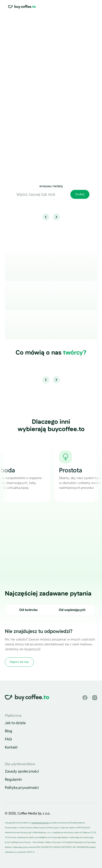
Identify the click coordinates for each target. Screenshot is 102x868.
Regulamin (13, 779)
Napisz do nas (19, 662)
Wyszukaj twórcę (51, 187)
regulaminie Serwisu (40, 823)
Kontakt (11, 747)
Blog (9, 731)
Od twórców (28, 610)
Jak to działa (15, 723)
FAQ (8, 739)
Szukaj (80, 194)
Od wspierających (72, 610)
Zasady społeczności (22, 771)
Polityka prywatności (22, 788)
